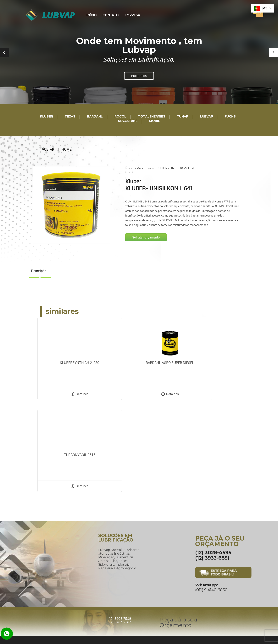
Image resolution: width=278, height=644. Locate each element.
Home (67, 149)
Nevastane (128, 121)
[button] (273, 52)
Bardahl (95, 117)
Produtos (144, 168)
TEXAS (70, 117)
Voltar (48, 149)
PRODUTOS (139, 76)
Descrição (39, 271)
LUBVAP (206, 117)
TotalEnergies (152, 117)
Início (91, 15)
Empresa (131, 15)
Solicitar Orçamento (146, 237)
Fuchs (230, 117)
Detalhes (71, 394)
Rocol (120, 117)
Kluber (46, 117)
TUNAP (183, 117)
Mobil (155, 121)
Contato (110, 15)
